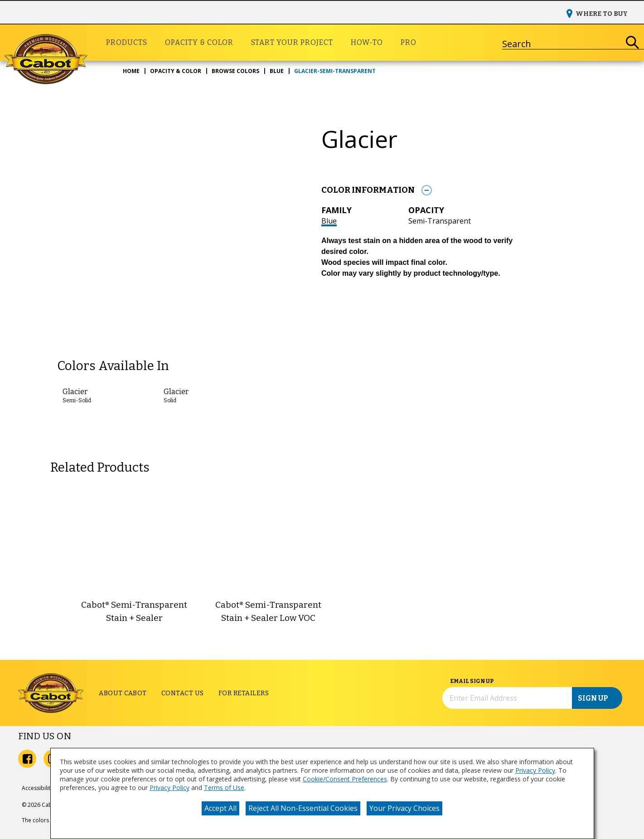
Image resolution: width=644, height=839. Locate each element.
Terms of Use (224, 788)
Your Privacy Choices (404, 808)
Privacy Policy (535, 770)
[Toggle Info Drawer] (427, 190)
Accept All (220, 808)
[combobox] (562, 43)
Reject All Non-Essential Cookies (303, 808)
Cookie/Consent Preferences (345, 779)
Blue (329, 221)
